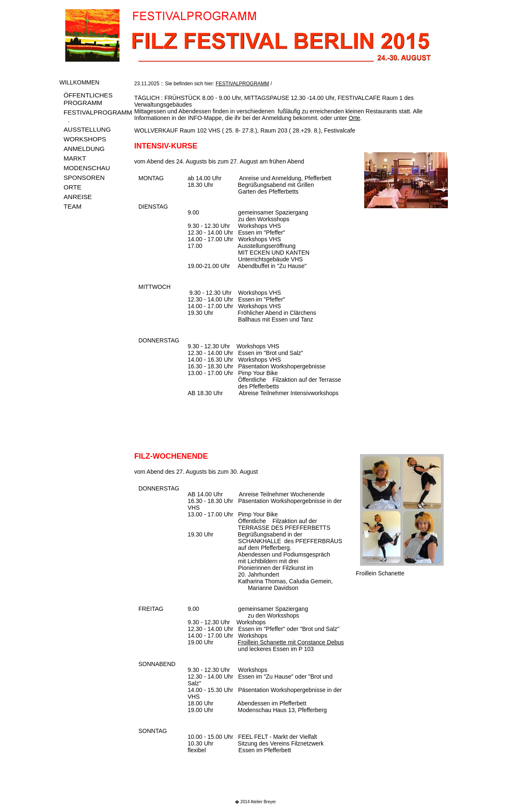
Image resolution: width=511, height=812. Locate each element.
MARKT (75, 158)
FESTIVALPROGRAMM (98, 112)
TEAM (73, 206)
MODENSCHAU (87, 168)
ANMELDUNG (84, 149)
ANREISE (78, 197)
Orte (354, 118)
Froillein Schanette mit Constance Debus (291, 642)
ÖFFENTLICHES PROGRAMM (88, 99)
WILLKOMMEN (79, 82)
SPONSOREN (84, 177)
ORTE (72, 187)
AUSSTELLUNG (87, 129)
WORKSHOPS (85, 139)
